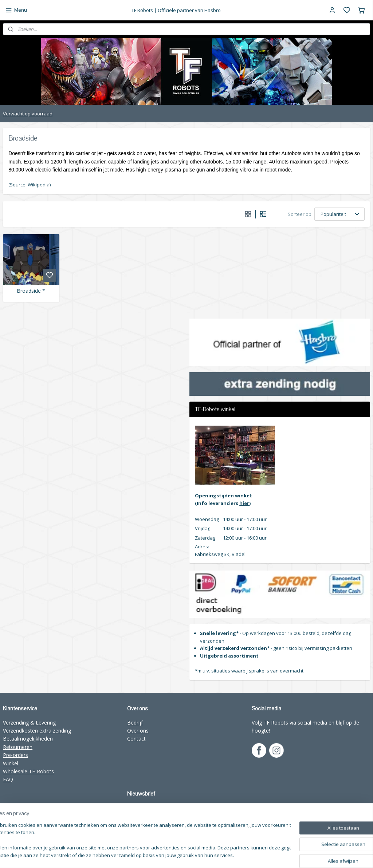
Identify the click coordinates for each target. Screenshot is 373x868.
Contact (136, 739)
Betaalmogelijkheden (28, 739)
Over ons (138, 731)
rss (252, 855)
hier (244, 503)
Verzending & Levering (29, 723)
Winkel (11, 763)
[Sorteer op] (339, 214)
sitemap (237, 855)
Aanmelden (146, 824)
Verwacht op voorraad (28, 114)
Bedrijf (135, 723)
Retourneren (18, 747)
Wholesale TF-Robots (28, 771)
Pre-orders (15, 755)
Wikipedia (39, 185)
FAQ (8, 779)
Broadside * (31, 291)
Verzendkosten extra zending (37, 731)
